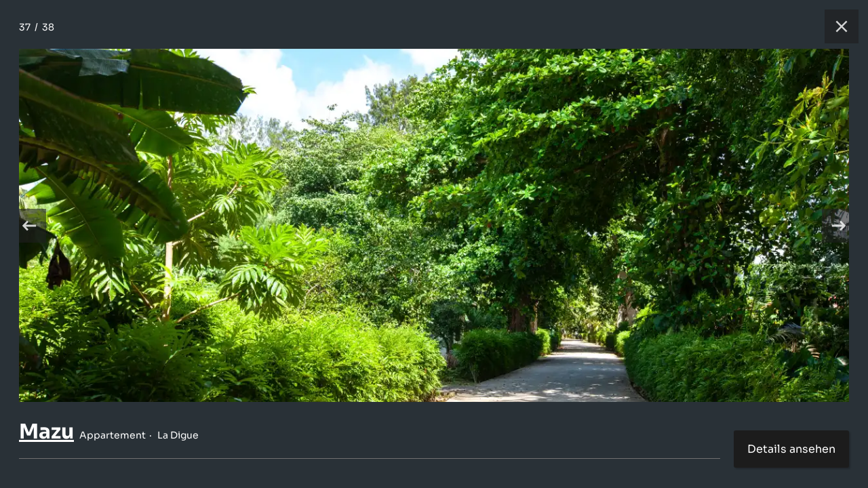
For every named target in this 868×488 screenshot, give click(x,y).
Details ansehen (791, 449)
